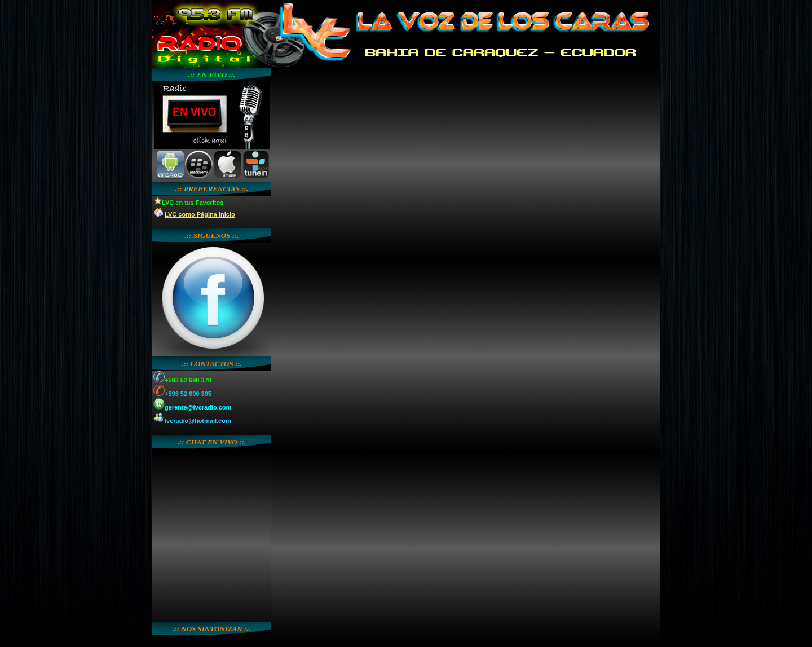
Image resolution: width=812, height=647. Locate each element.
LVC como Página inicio (200, 214)
